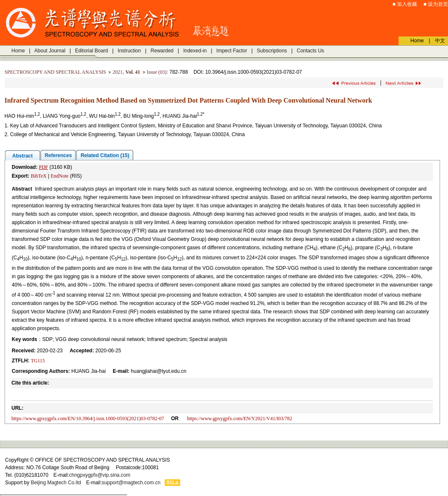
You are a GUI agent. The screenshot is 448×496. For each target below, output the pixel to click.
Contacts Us (310, 51)
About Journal (50, 51)
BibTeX (39, 176)
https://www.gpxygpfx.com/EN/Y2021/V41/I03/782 (240, 418)
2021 (118, 72)
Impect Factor (232, 51)
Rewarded (162, 51)
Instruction (129, 51)
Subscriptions (272, 51)
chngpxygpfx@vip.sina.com (100, 475)
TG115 (38, 361)
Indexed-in (195, 51)
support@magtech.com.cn (131, 483)
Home (18, 51)
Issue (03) (157, 72)
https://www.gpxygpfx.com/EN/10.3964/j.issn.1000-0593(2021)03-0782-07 (88, 418)
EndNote (60, 176)
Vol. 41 (133, 72)
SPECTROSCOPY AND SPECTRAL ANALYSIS (55, 72)
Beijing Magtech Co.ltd (56, 483)
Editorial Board (92, 51)
